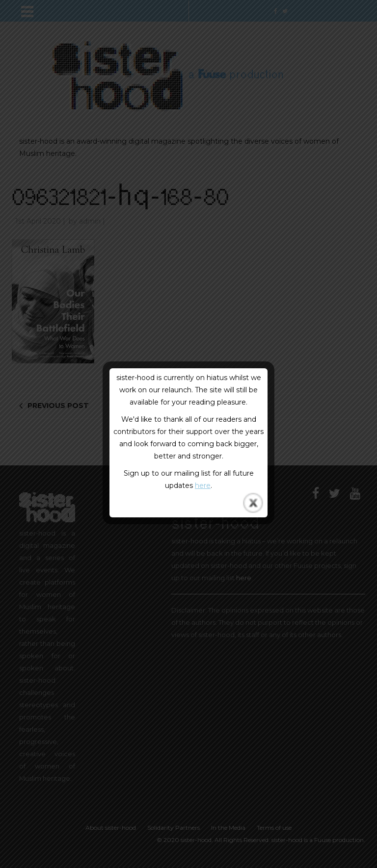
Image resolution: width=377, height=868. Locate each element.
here (203, 485)
